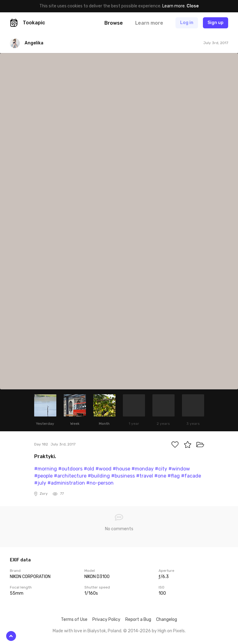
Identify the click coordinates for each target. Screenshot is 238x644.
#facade (191, 476)
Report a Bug (138, 619)
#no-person (100, 483)
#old (89, 469)
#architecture (70, 476)
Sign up (216, 23)
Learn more (173, 6)
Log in (187, 23)
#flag (174, 476)
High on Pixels (171, 631)
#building (99, 476)
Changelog (167, 619)
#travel (145, 476)
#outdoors (70, 469)
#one (160, 476)
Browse (114, 23)
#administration (66, 483)
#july (40, 483)
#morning (46, 469)
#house (121, 469)
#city (161, 469)
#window (179, 469)
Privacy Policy (106, 619)
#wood (103, 469)
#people (43, 476)
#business (123, 476)
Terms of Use (74, 619)
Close (193, 6)
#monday (143, 469)
